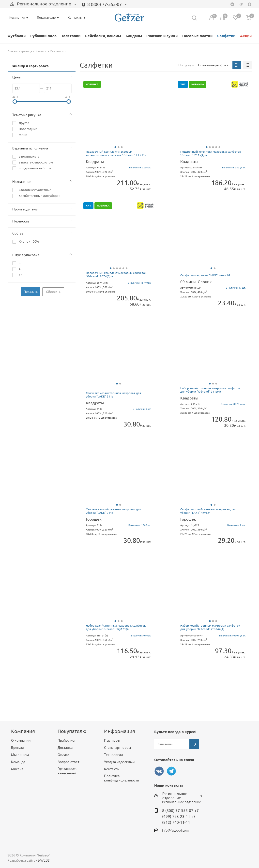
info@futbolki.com (175, 830)
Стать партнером (117, 748)
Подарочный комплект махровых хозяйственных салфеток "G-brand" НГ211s (116, 153)
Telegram (171, 771)
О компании (21, 740)
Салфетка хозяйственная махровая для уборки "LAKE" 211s (114, 395)
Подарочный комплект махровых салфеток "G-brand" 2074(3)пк (116, 274)
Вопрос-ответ (68, 762)
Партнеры (112, 740)
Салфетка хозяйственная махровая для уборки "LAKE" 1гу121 (208, 511)
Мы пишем (20, 755)
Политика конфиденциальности (122, 778)
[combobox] (43, 4)
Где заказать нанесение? (67, 771)
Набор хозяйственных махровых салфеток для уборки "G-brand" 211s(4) (210, 390)
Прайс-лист (67, 740)
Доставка (65, 748)
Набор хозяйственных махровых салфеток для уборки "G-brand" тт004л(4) (210, 627)
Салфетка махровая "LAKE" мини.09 (205, 275)
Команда (18, 762)
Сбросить (53, 292)
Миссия (17, 769)
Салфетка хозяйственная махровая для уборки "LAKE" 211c (114, 511)
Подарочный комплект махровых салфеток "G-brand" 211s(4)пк (211, 153)
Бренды (17, 748)
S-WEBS (44, 860)
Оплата (63, 755)
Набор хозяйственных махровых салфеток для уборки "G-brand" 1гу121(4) (116, 627)
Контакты (112, 769)
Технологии (113, 755)
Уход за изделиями (119, 762)
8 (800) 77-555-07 (105, 4)
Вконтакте (159, 771)
